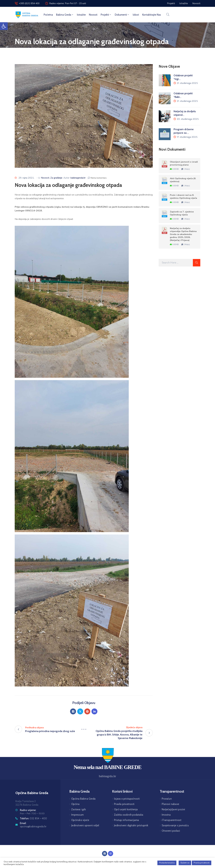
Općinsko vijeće (80, 820)
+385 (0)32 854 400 (29, 3)
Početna (48, 15)
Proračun (167, 799)
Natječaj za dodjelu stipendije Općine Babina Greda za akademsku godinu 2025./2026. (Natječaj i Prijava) (183, 234)
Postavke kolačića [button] (167, 863)
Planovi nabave (170, 804)
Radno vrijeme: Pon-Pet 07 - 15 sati (68, 3)
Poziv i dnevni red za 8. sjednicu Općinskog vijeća (183, 197)
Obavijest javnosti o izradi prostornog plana (184, 163)
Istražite (81, 15)
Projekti (106, 15)
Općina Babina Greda (83, 799)
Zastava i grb (79, 809)
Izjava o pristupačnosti (127, 799)
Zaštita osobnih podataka (129, 815)
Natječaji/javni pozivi (173, 809)
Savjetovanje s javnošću (175, 825)
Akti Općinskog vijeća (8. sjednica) (183, 180)
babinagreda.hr (78, 178)
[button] (4, 26)
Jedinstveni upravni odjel (85, 825)
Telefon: (33, 818)
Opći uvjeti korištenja (126, 809)
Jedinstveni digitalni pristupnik (131, 825)
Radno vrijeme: (28, 810)
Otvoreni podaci (171, 831)
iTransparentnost (171, 820)
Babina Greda (65, 15)
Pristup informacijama (126, 820)
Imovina (166, 815)
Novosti (93, 15)
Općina (75, 804)
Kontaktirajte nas (152, 15)
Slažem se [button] (185, 863)
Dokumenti (122, 15)
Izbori (136, 15)
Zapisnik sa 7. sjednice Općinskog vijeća (182, 213)
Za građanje (56, 178)
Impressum (77, 815)
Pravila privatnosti (124, 804)
